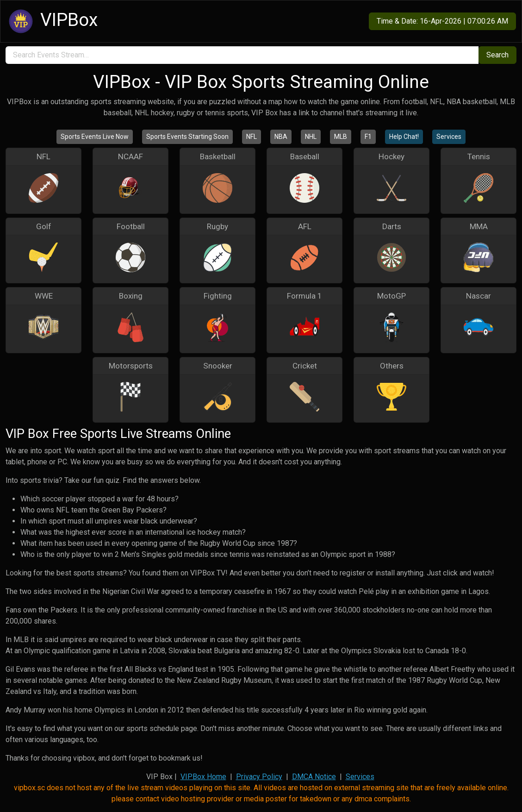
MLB (341, 137)
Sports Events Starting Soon (187, 137)
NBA (281, 137)
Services (449, 137)
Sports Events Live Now (95, 137)
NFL (252, 137)
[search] (242, 55)
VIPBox (52, 21)
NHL (311, 137)
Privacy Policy (259, 777)
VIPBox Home (203, 777)
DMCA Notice (314, 777)
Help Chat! (404, 137)
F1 (368, 137)
